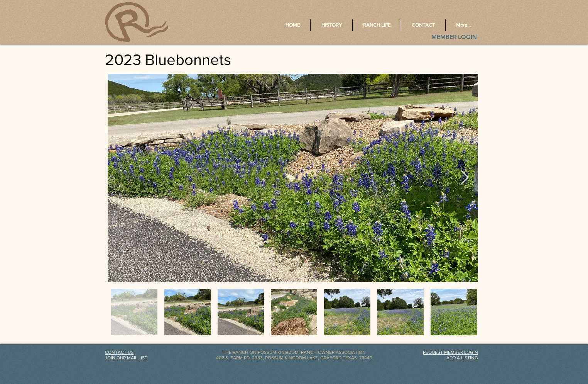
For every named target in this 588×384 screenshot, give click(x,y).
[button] (450, 352)
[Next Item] (465, 178)
